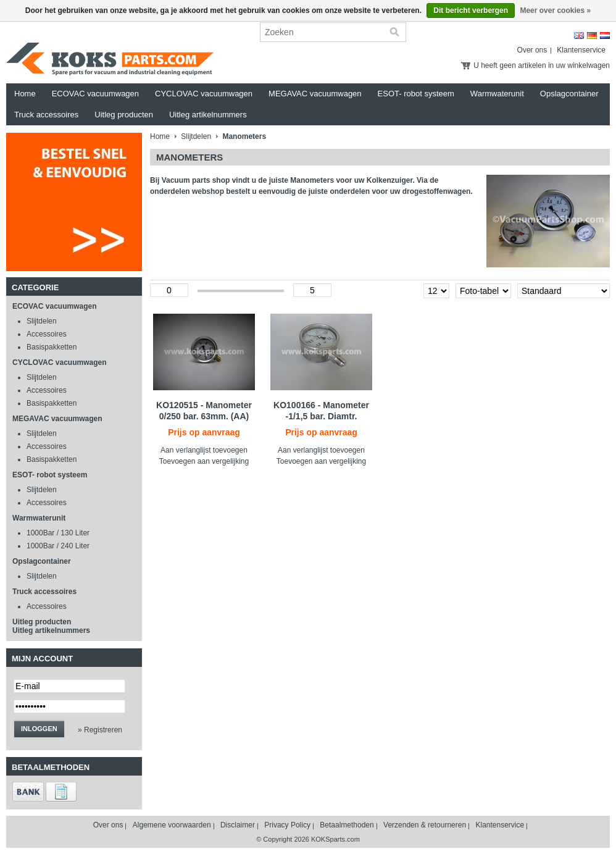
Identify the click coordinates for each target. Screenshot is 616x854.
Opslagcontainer (569, 94)
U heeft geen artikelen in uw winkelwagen (542, 65)
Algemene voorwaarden (172, 825)
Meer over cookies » (555, 10)
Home (25, 94)
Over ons (532, 50)
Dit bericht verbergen (471, 10)
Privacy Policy (287, 825)
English (579, 36)
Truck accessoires (46, 115)
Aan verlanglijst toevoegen (204, 450)
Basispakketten (52, 347)
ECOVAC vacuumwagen (95, 94)
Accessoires (47, 334)
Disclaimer (238, 825)
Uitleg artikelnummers (208, 115)
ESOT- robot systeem (416, 94)
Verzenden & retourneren (425, 825)
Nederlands (605, 36)
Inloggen (39, 729)
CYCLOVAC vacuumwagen (204, 94)
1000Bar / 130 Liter (58, 533)
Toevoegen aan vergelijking (204, 461)
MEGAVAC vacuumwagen (315, 94)
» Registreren (100, 730)
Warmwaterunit (497, 94)
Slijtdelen (42, 321)
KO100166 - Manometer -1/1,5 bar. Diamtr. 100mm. (321, 416)
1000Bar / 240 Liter (58, 546)
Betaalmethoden (347, 825)
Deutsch (592, 36)
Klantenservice (581, 50)
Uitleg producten (124, 115)
